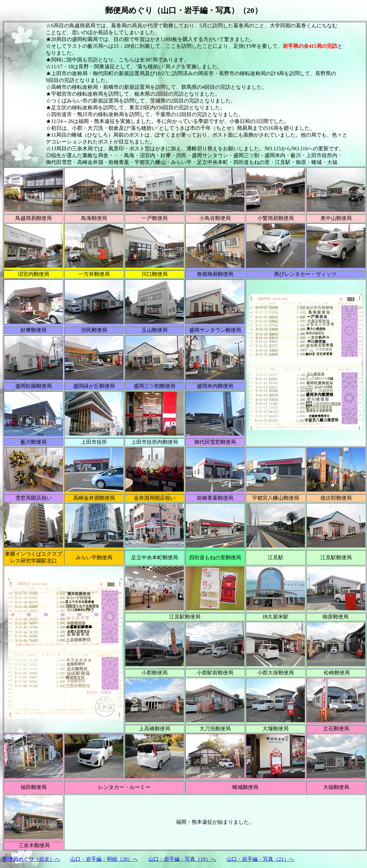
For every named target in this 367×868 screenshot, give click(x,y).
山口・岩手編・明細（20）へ (104, 859)
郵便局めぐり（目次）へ (31, 859)
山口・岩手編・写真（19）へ (182, 859)
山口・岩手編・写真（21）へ (260, 859)
